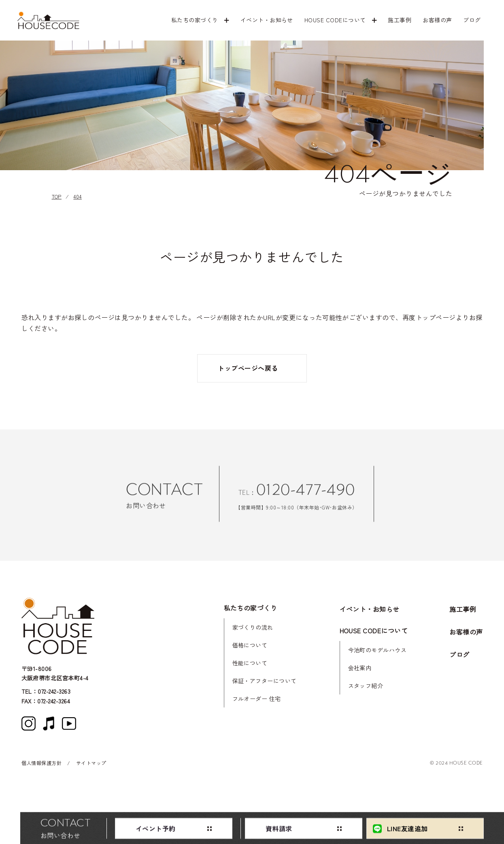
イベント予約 (156, 830)
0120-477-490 (306, 495)
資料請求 (279, 830)
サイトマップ (91, 763)
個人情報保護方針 (42, 763)
